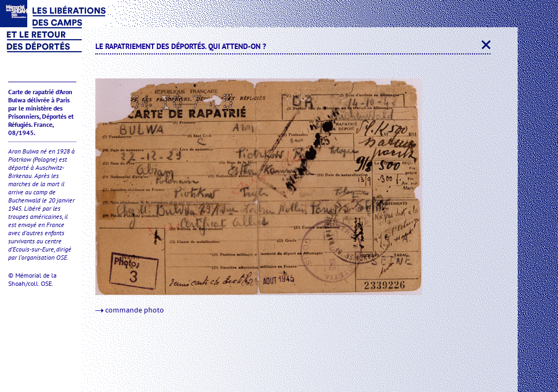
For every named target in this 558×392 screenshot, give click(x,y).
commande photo (130, 310)
